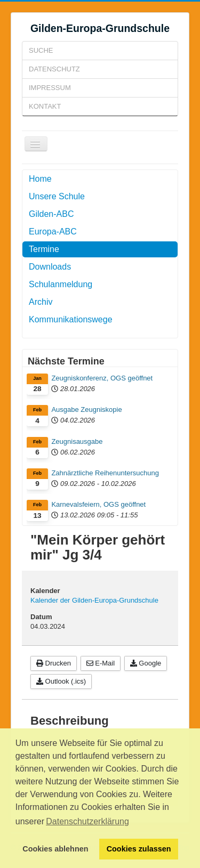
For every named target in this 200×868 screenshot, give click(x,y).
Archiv (41, 302)
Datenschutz (54, 69)
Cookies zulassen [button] (139, 849)
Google (146, 663)
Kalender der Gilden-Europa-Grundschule (94, 600)
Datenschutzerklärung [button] (87, 821)
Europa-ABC (53, 232)
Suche (41, 50)
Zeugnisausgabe (77, 441)
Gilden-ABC (51, 214)
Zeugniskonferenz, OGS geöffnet (102, 378)
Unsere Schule (57, 196)
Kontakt (45, 106)
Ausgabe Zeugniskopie (86, 409)
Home (40, 179)
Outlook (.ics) (61, 681)
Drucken (54, 663)
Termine (44, 249)
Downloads (50, 267)
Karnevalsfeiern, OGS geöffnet (98, 504)
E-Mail (101, 663)
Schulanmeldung (61, 284)
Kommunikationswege (71, 319)
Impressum (50, 88)
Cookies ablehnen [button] (55, 849)
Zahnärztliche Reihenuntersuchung (105, 473)
